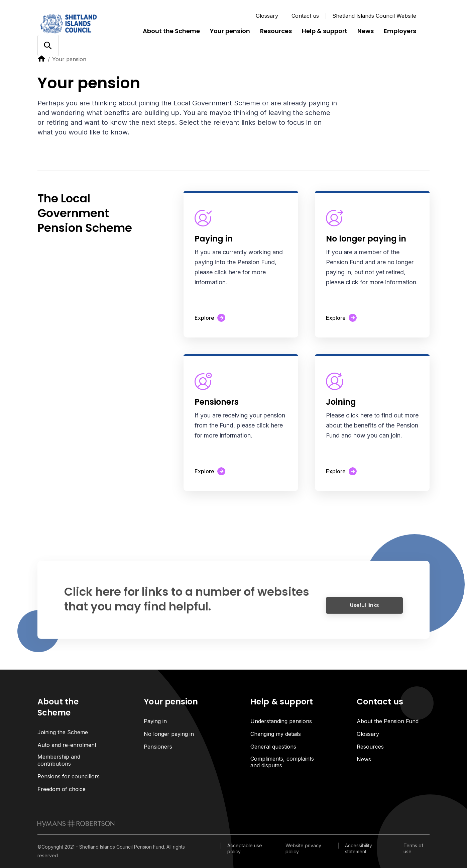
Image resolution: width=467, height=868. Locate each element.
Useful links (365, 609)
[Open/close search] (48, 46)
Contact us (305, 16)
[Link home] (78, 23)
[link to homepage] (76, 824)
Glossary (267, 16)
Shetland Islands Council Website (374, 16)
